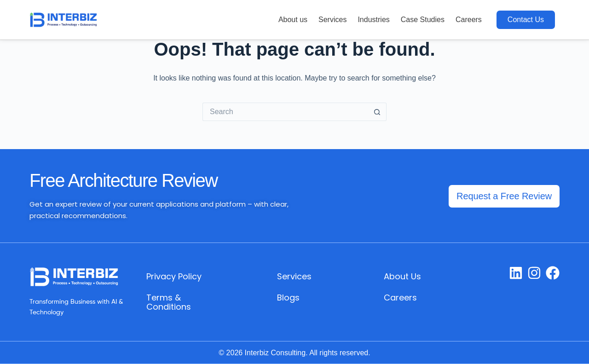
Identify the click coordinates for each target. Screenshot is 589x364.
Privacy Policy (174, 276)
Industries (373, 20)
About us (293, 20)
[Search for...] (285, 112)
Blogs (288, 298)
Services (332, 20)
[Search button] (377, 112)
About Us (402, 276)
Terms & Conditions (169, 302)
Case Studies (423, 20)
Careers (469, 20)
